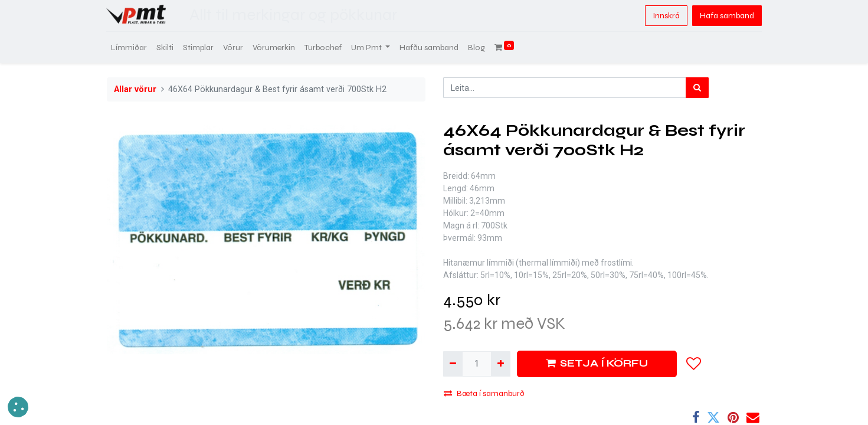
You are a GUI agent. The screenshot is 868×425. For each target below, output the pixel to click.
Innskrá (666, 16)
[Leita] (697, 88)
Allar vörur (135, 89)
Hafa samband (726, 16)
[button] (694, 364)
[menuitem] (130, 48)
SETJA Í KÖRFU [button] (597, 363)
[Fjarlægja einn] (453, 364)
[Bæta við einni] (501, 364)
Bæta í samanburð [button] (484, 393)
